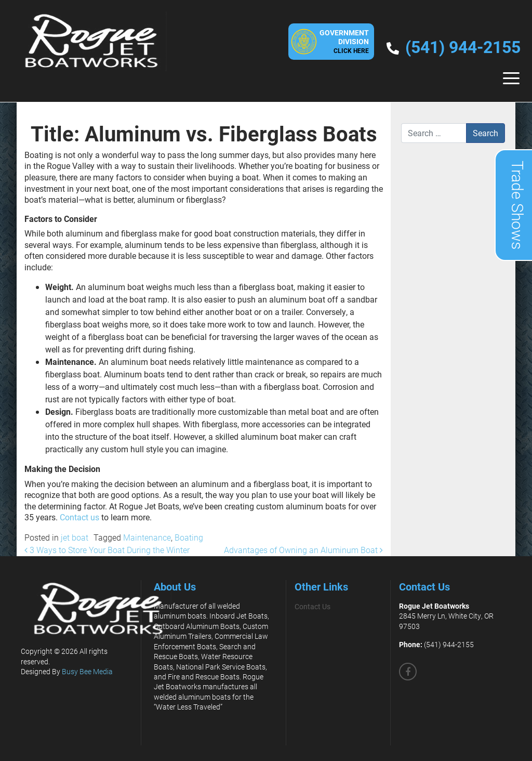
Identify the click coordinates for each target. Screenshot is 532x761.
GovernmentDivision (344, 41)
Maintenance (147, 537)
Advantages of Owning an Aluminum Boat (303, 550)
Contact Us (312, 606)
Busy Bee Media (87, 671)
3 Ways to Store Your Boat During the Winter (107, 550)
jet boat (75, 537)
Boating (189, 537)
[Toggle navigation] (511, 78)
